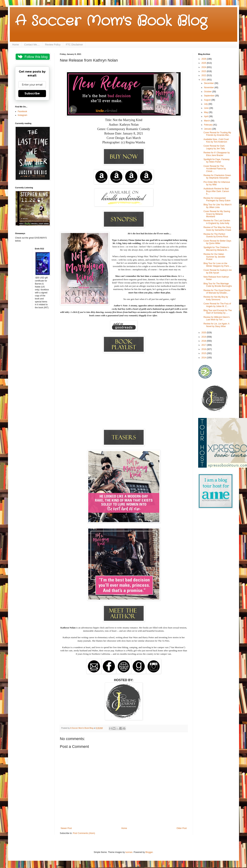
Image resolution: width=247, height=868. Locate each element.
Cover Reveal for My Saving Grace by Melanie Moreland (217, 214)
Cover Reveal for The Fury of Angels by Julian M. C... (217, 305)
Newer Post (66, 828)
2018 (204, 341)
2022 (204, 75)
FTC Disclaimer (74, 45)
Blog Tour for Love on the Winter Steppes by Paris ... (217, 265)
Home (16, 45)
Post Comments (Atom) (84, 833)
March (207, 121)
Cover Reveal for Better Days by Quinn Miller (217, 242)
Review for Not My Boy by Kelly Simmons (216, 298)
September (210, 96)
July (206, 104)
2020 (204, 333)
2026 (204, 59)
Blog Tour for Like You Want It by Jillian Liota (217, 206)
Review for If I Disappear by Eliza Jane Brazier (217, 154)
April (206, 116)
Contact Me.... (32, 45)
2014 (204, 358)
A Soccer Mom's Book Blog (111, 21)
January (208, 129)
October (208, 92)
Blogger (149, 852)
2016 (204, 349)
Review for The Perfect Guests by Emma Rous (216, 235)
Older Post (182, 828)
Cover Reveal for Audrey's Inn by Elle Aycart (218, 271)
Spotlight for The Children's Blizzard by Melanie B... (216, 249)
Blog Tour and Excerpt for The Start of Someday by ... (218, 312)
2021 (204, 80)
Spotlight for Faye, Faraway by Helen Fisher (217, 161)
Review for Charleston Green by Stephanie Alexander (217, 177)
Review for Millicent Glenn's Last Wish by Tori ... (217, 318)
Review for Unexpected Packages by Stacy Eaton (217, 199)
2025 (204, 63)
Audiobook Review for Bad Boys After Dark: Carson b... (216, 191)
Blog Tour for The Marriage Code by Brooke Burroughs (218, 285)
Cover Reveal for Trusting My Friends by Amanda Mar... (217, 134)
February (209, 125)
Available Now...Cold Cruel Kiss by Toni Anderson (216, 141)
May (206, 112)
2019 (204, 337)
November (209, 87)
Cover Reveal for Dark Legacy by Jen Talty (214, 147)
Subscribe (32, 93)
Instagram (22, 115)
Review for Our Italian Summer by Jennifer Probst (214, 257)
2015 (204, 353)
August (208, 100)
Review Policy (53, 45)
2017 (204, 345)
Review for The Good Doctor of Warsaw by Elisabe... (217, 292)
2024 (204, 67)
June (207, 108)
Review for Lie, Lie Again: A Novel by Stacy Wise (216, 325)
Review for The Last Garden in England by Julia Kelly (217, 222)
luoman (129, 852)
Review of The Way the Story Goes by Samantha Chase (217, 229)
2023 (204, 71)
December (209, 83)
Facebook (22, 111)
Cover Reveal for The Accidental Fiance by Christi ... (215, 169)
